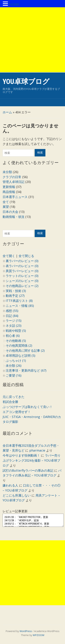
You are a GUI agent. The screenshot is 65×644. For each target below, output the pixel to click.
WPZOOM (38, 635)
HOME (14, 4)
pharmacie (37, 450)
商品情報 (9, 192)
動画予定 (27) (15, 296)
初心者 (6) (13, 336)
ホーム (7, 112)
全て (6, 202)
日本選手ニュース (15, 197)
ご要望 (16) (14, 375)
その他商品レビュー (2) (22, 286)
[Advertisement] (32, 40)
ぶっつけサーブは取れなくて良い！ (28, 407)
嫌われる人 (10, 485)
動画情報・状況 (14, 217)
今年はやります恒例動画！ (21, 455)
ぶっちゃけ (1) (16, 361)
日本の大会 (10, 212)
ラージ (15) (14, 321)
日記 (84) (12, 316)
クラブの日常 (12, 177)
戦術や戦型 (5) (16, 331)
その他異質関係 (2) (19, 345)
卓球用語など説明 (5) (20, 355)
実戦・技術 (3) (16, 291)
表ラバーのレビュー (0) (22, 266)
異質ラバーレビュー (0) (22, 271)
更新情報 (9, 187)
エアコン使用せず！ (17, 412)
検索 (40, 233)
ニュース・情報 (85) (20, 306)
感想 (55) (12, 311)
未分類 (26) (14, 366)
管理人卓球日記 (14, 182)
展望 (6, 207)
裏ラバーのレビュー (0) (22, 261)
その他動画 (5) (16, 341)
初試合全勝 (10, 402)
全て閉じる (26, 256)
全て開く (9, 256)
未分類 (7, 172)
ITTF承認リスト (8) (19, 301)
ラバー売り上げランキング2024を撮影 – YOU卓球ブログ (32, 460)
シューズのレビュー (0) (22, 281)
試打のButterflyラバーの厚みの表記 (28, 470)
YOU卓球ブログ (26, 82)
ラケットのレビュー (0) (22, 276)
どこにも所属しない (17, 495)
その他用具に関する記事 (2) (25, 350)
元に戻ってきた (14, 397)
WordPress (26, 631)
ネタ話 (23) (14, 326)
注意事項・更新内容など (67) (26, 370)
